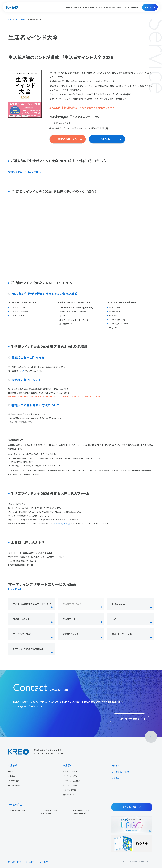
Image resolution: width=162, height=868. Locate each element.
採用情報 (135, 7)
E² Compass (118, 604)
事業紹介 (68, 765)
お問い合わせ (150, 7)
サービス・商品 (20, 19)
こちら (22, 371)
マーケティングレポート (113, 7)
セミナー (126, 7)
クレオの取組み (14, 781)
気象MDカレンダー (72, 634)
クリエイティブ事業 (70, 785)
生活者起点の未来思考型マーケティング (32, 604)
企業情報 (13, 765)
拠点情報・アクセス (15, 785)
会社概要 (12, 771)
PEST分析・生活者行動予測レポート (30, 649)
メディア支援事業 (69, 790)
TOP (10, 19)
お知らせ (99, 7)
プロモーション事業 (70, 776)
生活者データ (69, 619)
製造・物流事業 (69, 795)
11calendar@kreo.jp (61, 523)
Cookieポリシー (31, 862)
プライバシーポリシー (15, 862)
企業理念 (12, 776)
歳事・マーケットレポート (124, 634)
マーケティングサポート (17, 811)
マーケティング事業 (70, 771)
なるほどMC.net (21, 619)
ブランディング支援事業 (72, 781)
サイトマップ (44, 862)
